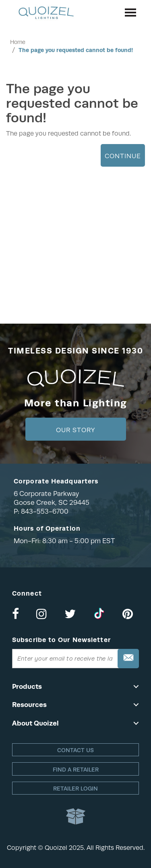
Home (18, 42)
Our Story (75, 430)
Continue (123, 156)
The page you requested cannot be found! (76, 50)
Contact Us (75, 750)
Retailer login (75, 789)
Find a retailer (76, 770)
